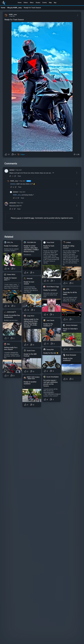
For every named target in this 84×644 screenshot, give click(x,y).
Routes (38, 3)
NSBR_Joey (14, 181)
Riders (26, 3)
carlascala (13, 203)
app (33, 218)
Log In (19, 218)
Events (45, 3)
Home (20, 3)
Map (50, 3)
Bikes (32, 3)
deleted (12, 170)
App (55, 3)
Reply (19, 176)
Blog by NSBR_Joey (15, 8)
